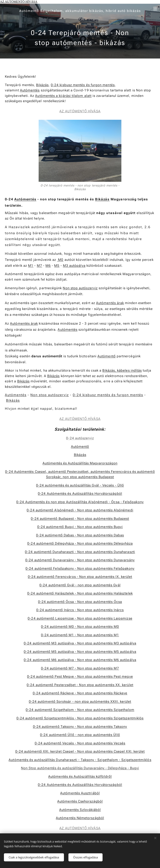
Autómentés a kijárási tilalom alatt (63, 95)
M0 (60, 259)
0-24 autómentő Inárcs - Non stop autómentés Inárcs (80, 610)
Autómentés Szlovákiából (80, 810)
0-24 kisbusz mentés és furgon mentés (83, 85)
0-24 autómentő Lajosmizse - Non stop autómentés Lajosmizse (80, 618)
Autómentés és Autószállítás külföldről (80, 776)
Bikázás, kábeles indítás (122, 370)
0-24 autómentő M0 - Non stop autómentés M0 (80, 627)
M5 (57, 266)
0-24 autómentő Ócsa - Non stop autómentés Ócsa (80, 602)
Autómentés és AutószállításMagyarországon (80, 463)
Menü (155, 9)
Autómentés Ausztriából (80, 793)
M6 (48, 266)
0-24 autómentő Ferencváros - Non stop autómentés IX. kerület (80, 577)
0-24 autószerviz (80, 438)
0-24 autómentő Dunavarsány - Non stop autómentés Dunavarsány (80, 560)
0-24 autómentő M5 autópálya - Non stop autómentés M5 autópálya (80, 652)
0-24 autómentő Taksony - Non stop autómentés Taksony (80, 726)
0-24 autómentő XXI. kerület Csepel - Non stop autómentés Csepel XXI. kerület (80, 751)
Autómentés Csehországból (80, 801)
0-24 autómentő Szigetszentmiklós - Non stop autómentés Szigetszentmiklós (80, 718)
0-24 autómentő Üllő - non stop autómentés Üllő (80, 735)
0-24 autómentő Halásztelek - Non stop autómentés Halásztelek (80, 593)
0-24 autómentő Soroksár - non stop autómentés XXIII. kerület (80, 701)
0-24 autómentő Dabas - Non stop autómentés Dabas (80, 535)
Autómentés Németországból (80, 818)
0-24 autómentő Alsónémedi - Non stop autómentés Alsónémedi (80, 510)
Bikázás (42, 85)
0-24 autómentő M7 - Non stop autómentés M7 (80, 668)
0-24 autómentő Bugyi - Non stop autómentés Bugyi (80, 527)
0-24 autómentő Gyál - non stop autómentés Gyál (80, 585)
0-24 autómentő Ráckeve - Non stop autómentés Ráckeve (80, 693)
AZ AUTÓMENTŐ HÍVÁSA (19, 2)
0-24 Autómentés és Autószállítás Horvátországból (80, 493)
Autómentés (30, 90)
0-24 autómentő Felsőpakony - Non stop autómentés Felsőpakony (80, 568)
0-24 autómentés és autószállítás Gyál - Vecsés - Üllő (80, 485)
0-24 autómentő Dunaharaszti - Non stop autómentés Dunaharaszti (80, 552)
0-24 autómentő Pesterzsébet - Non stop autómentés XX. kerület (80, 685)
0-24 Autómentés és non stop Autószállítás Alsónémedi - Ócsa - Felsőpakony (80, 502)
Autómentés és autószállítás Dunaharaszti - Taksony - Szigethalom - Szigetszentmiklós (80, 760)
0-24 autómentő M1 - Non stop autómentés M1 (80, 635)
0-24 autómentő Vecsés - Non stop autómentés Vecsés (80, 743)
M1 (31, 266)
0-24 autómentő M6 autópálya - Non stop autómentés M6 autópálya (80, 660)
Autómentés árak (110, 303)
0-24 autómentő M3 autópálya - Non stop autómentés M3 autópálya (80, 643)
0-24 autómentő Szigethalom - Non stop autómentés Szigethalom (80, 710)
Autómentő (107, 356)
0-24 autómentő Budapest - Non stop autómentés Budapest (80, 518)
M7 (40, 266)
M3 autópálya (74, 266)
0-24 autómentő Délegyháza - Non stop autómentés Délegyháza (80, 543)
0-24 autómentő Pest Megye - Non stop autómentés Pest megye (80, 676)
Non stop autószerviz (80, 288)
